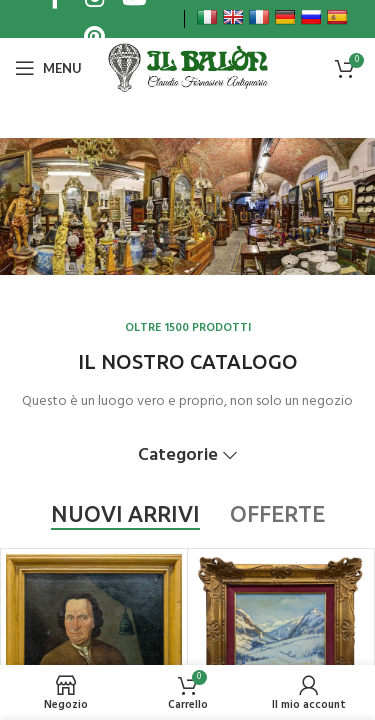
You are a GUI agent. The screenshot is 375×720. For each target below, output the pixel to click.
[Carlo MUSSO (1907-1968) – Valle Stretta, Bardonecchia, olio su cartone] (280, 630)
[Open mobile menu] (48, 68)
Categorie (178, 456)
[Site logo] (187, 68)
